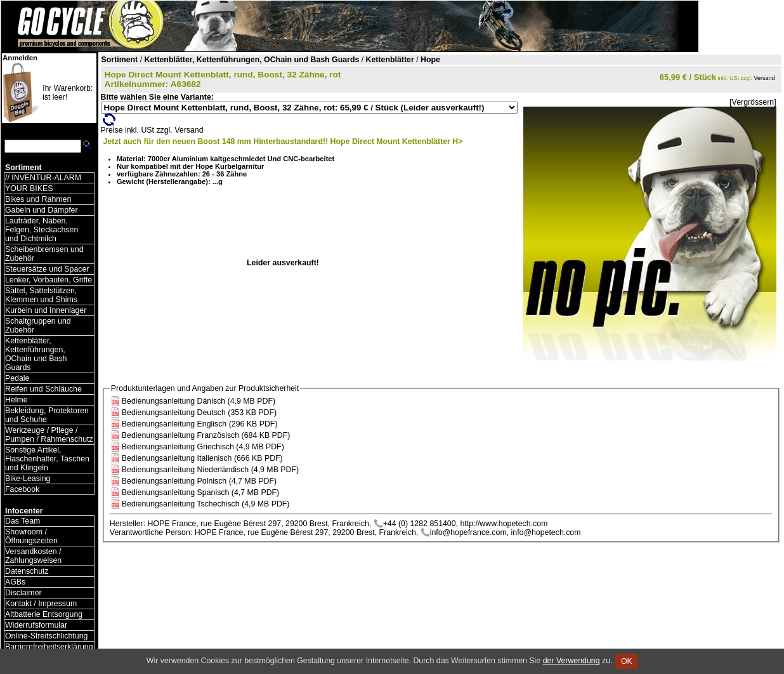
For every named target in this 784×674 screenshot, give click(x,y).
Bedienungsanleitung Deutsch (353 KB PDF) (199, 413)
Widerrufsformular (36, 625)
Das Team (23, 521)
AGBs (15, 582)
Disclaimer (23, 593)
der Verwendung (572, 661)
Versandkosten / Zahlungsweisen (33, 556)
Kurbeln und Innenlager (46, 310)
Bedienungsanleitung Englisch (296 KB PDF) (200, 424)
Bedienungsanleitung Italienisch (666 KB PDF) (202, 458)
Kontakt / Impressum (41, 604)
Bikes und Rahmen (38, 199)
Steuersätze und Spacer (47, 269)
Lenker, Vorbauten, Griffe (49, 280)
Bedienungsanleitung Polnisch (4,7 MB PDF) (199, 481)
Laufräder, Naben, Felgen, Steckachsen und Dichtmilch (42, 230)
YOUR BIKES (29, 188)
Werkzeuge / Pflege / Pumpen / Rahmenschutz (49, 435)
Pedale (17, 378)
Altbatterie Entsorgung (44, 614)
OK (626, 661)
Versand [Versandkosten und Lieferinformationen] (765, 78)
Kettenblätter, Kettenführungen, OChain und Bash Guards (36, 354)
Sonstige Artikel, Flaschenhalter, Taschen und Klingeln (47, 459)
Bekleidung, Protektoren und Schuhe (47, 415)
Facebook (22, 489)
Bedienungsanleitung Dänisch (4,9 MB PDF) (199, 401)
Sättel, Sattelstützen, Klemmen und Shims (41, 295)
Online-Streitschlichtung (46, 636)
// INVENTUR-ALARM (43, 178)
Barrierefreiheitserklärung (49, 647)
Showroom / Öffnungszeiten (31, 536)
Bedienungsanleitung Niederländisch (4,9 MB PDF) (210, 470)
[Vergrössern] (753, 102)
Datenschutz (27, 571)
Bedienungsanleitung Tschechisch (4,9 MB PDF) (206, 504)
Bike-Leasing (28, 479)
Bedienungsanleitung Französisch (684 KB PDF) (206, 435)
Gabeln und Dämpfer (42, 210)
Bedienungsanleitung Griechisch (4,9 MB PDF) (203, 447)
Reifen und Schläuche (43, 389)
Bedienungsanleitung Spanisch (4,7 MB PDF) (200, 492)
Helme (16, 400)
